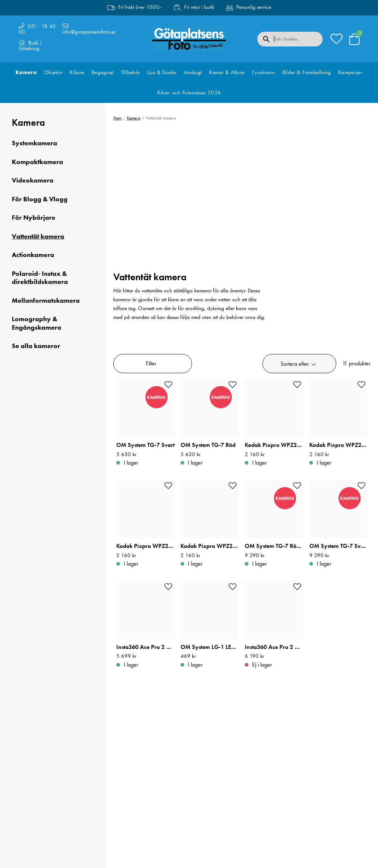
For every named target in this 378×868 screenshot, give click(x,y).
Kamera (26, 72)
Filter (151, 363)
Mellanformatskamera (46, 301)
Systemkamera (35, 143)
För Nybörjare (34, 218)
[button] (299, 364)
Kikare (77, 72)
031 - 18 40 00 (37, 29)
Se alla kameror (36, 346)
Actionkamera (33, 255)
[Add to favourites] (168, 385)
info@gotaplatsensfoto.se (89, 32)
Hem (117, 118)
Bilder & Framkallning (307, 72)
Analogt (193, 72)
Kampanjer (350, 72)
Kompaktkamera (37, 162)
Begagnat (102, 72)
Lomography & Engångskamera (37, 323)
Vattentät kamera (38, 236)
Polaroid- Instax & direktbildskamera (40, 278)
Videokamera (33, 180)
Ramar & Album (227, 72)
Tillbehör (131, 72)
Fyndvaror (264, 72)
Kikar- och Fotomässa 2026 (189, 93)
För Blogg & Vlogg (40, 199)
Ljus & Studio (162, 72)
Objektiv (53, 72)
